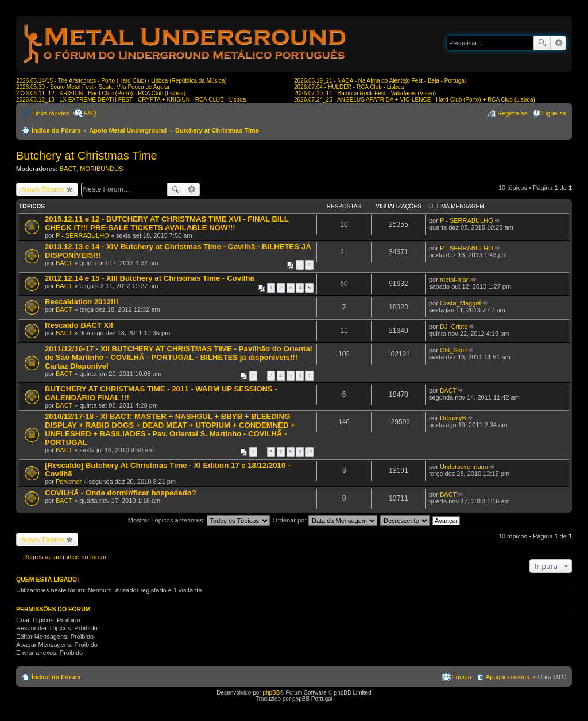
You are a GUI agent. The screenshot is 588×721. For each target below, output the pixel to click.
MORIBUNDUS (101, 169)
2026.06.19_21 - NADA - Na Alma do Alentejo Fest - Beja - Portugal (380, 81)
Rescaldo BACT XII (79, 325)
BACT (68, 169)
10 (310, 452)
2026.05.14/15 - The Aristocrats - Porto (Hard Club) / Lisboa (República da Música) (121, 81)
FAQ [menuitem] (90, 113)
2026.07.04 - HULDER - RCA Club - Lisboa (349, 87)
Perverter (69, 482)
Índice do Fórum (56, 130)
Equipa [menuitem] (462, 677)
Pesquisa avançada (558, 43)
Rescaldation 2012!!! (82, 302)
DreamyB (453, 418)
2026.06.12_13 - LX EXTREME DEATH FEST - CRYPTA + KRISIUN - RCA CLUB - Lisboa (131, 100)
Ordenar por (325, 520)
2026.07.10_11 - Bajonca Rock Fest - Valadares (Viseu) (365, 93)
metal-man (455, 280)
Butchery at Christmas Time (217, 130)
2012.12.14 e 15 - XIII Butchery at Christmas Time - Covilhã (150, 278)
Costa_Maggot (461, 303)
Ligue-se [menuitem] (554, 113)
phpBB (271, 693)
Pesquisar (542, 43)
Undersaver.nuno (464, 467)
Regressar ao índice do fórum (65, 557)
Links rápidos (51, 113)
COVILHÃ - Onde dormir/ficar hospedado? (121, 493)
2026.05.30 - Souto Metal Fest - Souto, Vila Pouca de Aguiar (93, 87)
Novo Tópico (43, 189)
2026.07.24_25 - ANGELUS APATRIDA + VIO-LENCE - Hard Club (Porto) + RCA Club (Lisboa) (415, 100)
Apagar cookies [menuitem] (508, 677)
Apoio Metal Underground (128, 130)
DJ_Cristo (454, 327)
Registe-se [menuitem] (512, 113)
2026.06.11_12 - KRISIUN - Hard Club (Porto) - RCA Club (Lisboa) (101, 93)
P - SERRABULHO (82, 235)
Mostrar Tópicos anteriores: (199, 520)
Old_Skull (453, 350)
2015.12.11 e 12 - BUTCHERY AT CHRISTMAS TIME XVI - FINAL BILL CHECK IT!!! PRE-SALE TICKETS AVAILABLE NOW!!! (167, 223)
